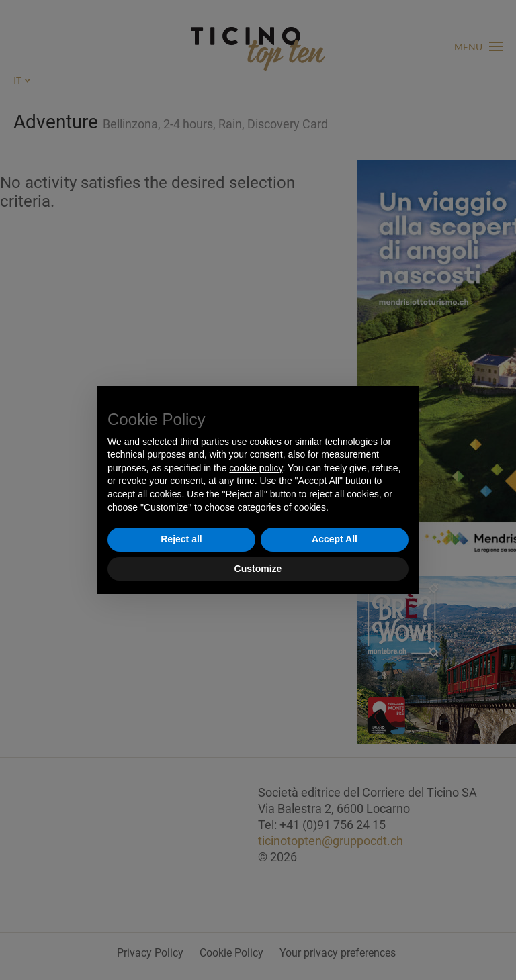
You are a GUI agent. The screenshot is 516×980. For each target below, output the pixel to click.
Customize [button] (258, 569)
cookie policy (256, 468)
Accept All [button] (335, 539)
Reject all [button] (181, 539)
